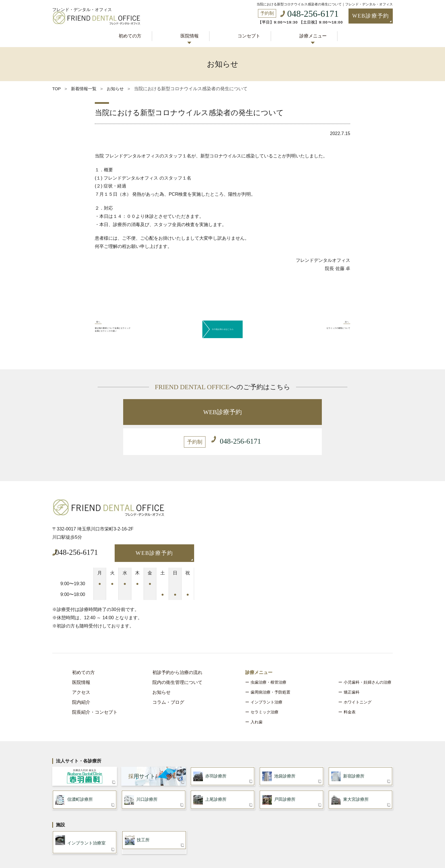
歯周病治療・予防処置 (270, 662)
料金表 (350, 682)
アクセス (81, 662)
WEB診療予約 (360, 16)
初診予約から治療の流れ (177, 642)
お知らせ (161, 662)
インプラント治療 (266, 672)
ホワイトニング (358, 672)
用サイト (142, 747)
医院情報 (192, 35)
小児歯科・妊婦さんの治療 (368, 652)
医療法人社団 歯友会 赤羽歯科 (85, 747)
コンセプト (247, 35)
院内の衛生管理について (177, 652)
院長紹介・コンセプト (95, 682)
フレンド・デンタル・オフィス (84, 3)
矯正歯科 (352, 662)
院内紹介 (81, 672)
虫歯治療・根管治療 (268, 652)
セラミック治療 (265, 682)
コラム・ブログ (168, 672)
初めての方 (136, 35)
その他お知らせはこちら (222, 322)
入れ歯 (257, 692)
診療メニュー (307, 35)
